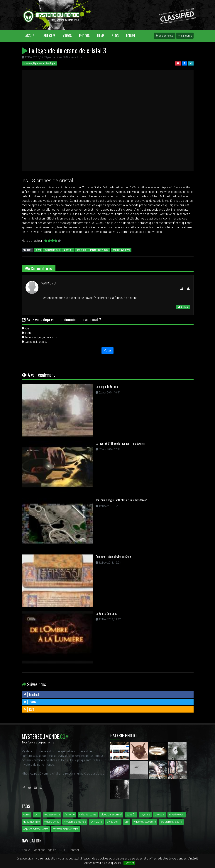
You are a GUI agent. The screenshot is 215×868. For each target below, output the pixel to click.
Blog (115, 36)
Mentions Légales (45, 850)
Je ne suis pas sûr (37, 342)
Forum (131, 36)
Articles (49, 36)
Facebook (31, 695)
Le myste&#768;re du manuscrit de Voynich (120, 443)
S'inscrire (185, 36)
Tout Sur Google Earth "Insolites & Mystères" (121, 500)
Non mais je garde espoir (42, 337)
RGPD (62, 850)
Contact (74, 850)
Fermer (129, 863)
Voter (107, 350)
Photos (84, 36)
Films (101, 36)
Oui (27, 328)
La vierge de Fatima (107, 387)
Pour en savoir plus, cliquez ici (102, 863)
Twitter (31, 702)
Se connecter (165, 36)
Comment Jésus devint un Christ (114, 557)
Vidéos (67, 36)
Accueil (33, 35)
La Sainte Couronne (106, 614)
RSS (29, 709)
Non (28, 333)
